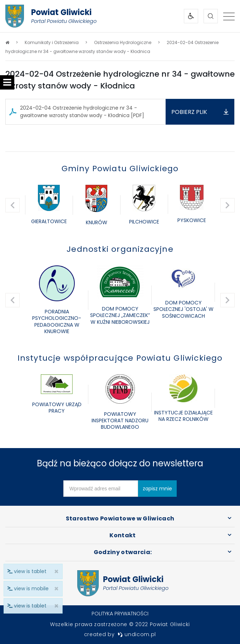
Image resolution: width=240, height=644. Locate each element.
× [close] (54, 606)
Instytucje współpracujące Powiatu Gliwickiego (120, 358)
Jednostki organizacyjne (120, 249)
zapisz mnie (157, 489)
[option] (49, 205)
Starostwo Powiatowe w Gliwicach (120, 518)
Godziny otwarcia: (123, 552)
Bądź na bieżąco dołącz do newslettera (120, 463)
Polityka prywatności (120, 614)
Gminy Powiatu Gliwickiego (120, 169)
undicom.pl (137, 634)
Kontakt (123, 535)
